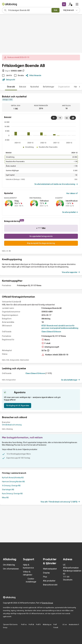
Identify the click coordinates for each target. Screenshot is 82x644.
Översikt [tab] (6, 87)
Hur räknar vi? (72, 193)
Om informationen (11, 569)
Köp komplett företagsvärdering (41, 243)
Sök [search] (56, 10)
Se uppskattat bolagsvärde (41, 236)
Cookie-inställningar (31, 580)
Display (46, 573)
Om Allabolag (9, 565)
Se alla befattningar (71, 407)
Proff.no (24, 625)
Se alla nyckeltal (70, 212)
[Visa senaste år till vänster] (54, 118)
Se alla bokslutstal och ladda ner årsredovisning (56, 184)
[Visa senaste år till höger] (60, 118)
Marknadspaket (50, 569)
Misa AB (5, 527)
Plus (45, 577)
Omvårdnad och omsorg (12, 455)
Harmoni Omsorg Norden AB (13, 511)
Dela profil (9, 80)
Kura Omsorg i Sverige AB (12, 523)
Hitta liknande (34, 75)
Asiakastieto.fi (74, 625)
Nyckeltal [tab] (30, 87)
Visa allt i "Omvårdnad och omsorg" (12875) (60, 532)
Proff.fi (38, 625)
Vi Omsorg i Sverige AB (11, 515)
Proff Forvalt (56, 626)
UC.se (65, 625)
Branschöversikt (50, 585)
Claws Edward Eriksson (51, 359)
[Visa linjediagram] (67, 118)
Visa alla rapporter (71, 299)
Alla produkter (49, 581)
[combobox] (29, 10)
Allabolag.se (47, 625)
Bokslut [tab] (18, 87)
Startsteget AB (8, 519)
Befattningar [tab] (44, 87)
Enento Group (47, 603)
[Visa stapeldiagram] (73, 118)
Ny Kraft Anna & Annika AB (13, 507)
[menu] (77, 4)
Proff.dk (31, 625)
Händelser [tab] (74, 87)
